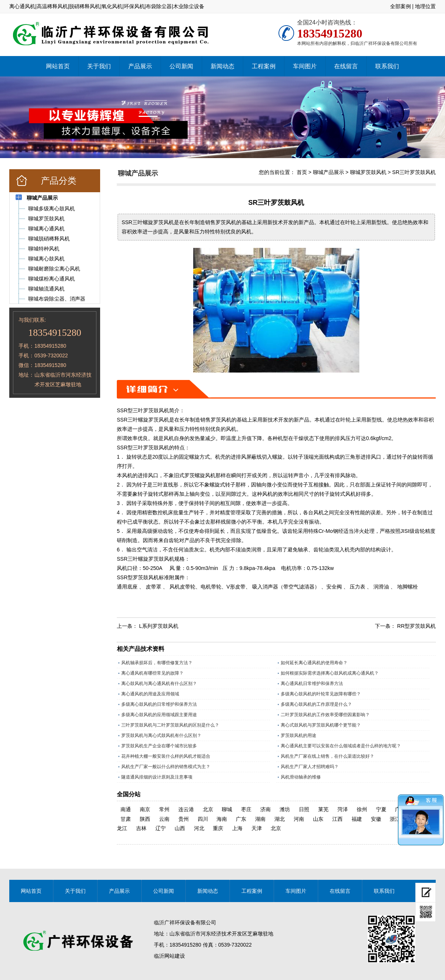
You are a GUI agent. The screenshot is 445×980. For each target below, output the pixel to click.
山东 (318, 819)
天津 (257, 828)
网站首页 (58, 66)
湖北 (280, 819)
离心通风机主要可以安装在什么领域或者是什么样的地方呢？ (341, 746)
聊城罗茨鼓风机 (368, 172)
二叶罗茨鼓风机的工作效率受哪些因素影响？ (325, 715)
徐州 (362, 809)
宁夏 (381, 809)
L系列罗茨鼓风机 (159, 626)
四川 (203, 819)
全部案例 (400, 6)
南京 (145, 809)
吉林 (141, 828)
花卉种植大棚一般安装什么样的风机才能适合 (166, 756)
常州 (164, 809)
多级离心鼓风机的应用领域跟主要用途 (159, 715)
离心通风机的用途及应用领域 (150, 694)
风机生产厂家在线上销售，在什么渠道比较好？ (327, 756)
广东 (241, 819)
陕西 (145, 819)
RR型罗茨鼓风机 (416, 626)
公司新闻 (181, 66)
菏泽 (343, 809)
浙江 (395, 819)
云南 (164, 819)
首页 (302, 172)
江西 (337, 819)
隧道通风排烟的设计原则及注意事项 (157, 777)
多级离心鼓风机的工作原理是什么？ (316, 704)
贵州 (184, 819)
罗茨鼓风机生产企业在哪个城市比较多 (159, 746)
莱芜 (323, 809)
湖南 (260, 819)
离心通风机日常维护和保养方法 (312, 684)
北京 (208, 809)
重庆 (218, 828)
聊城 (227, 809)
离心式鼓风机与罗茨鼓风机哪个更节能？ (321, 725)
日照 (304, 809)
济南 (266, 809)
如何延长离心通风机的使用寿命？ (314, 663)
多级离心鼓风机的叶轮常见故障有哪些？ (321, 694)
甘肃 (126, 819)
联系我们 (387, 66)
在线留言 (346, 66)
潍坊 (285, 809)
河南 (299, 819)
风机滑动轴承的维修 (301, 777)
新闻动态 (222, 66)
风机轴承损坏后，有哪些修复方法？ (157, 663)
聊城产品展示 (329, 172)
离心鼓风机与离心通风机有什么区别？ (159, 684)
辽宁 (161, 828)
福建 (357, 819)
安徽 (376, 819)
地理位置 (425, 6)
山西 (180, 828)
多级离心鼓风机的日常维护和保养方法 (159, 704)
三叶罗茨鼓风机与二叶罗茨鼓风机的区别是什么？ (170, 725)
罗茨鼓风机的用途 (299, 735)
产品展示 (140, 66)
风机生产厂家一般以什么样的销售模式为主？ (166, 767)
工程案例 (264, 66)
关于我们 (99, 66)
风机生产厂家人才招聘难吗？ (310, 767)
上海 (237, 828)
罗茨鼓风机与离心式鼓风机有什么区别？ (161, 735)
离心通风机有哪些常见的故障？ (152, 673)
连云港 (186, 809)
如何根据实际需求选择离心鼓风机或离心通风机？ (330, 673)
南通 (126, 809)
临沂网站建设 (169, 956)
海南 (222, 819)
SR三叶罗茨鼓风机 (414, 172)
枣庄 (246, 809)
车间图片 (305, 66)
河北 (199, 828)
